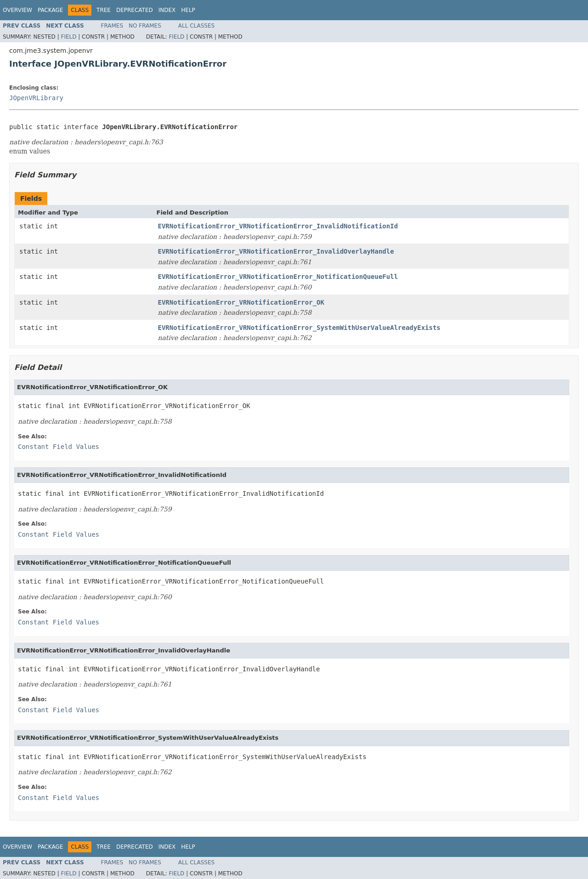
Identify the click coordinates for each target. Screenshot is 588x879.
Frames (112, 26)
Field (68, 37)
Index (167, 10)
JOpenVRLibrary (36, 98)
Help (188, 10)
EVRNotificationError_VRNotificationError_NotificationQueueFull (278, 277)
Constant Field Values (59, 447)
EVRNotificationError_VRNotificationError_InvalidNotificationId (278, 226)
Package (50, 10)
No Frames (145, 26)
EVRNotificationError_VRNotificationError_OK (241, 302)
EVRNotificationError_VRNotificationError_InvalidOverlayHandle (276, 251)
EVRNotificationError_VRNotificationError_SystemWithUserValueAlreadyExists (299, 328)
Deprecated (135, 10)
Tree (104, 10)
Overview (17, 10)
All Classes (196, 26)
